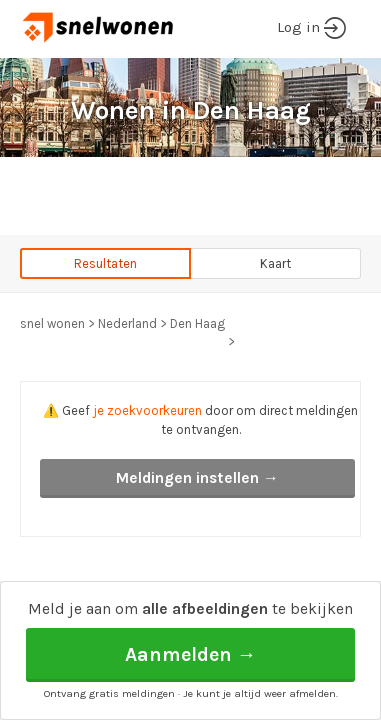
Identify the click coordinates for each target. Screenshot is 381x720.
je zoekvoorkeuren (147, 410)
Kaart (275, 263)
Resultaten (105, 263)
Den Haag (197, 323)
